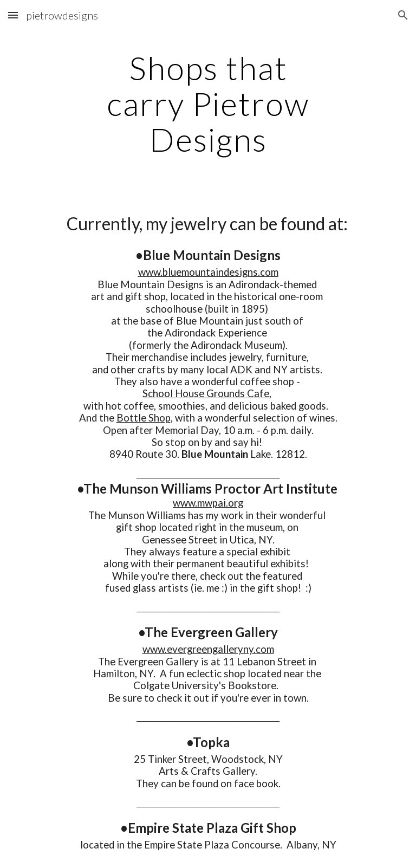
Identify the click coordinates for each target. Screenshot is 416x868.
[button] (13, 15)
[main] (208, 103)
